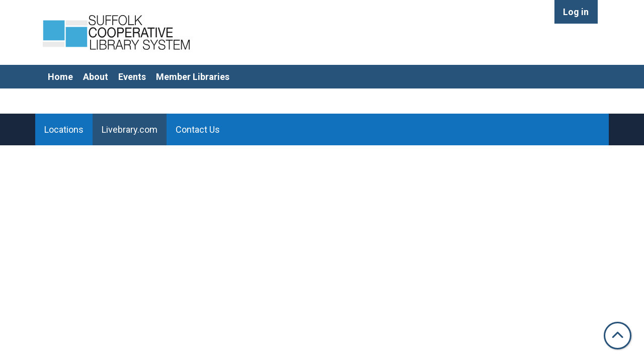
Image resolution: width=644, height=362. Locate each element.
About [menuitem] (96, 77)
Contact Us (198, 129)
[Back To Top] (618, 336)
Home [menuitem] (60, 77)
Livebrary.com (130, 129)
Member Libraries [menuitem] (193, 77)
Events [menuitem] (132, 77)
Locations (64, 129)
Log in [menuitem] (576, 12)
